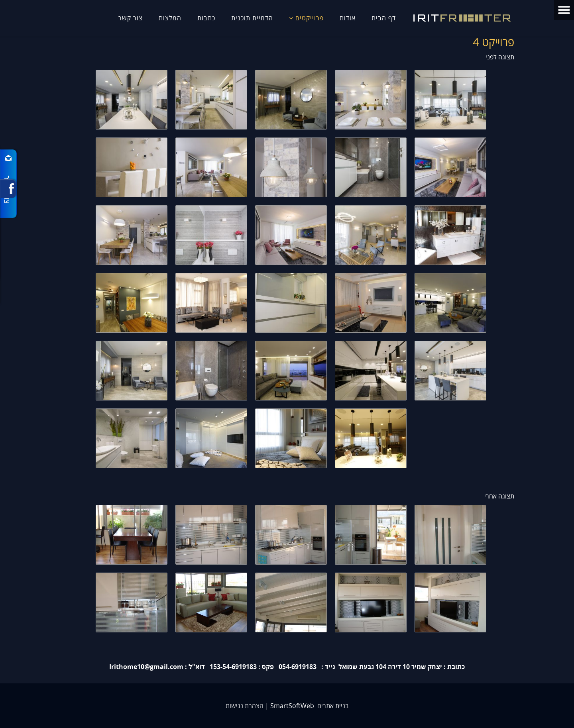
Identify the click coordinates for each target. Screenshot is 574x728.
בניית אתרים (333, 706)
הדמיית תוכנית (252, 18)
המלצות (170, 18)
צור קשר (131, 18)
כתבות (206, 18)
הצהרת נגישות (245, 706)
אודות (348, 18)
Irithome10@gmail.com (146, 667)
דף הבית (384, 18)
